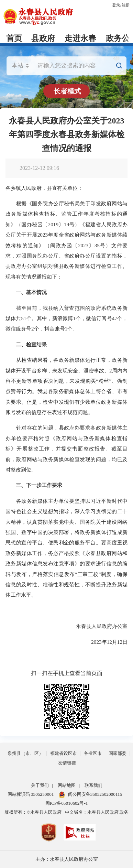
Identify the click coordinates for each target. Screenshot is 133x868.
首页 (14, 38)
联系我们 (93, 785)
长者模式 (67, 91)
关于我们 (40, 785)
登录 (116, 5)
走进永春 (80, 38)
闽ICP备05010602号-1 (67, 803)
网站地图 (67, 785)
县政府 (43, 38)
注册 (126, 5)
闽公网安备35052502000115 (90, 795)
